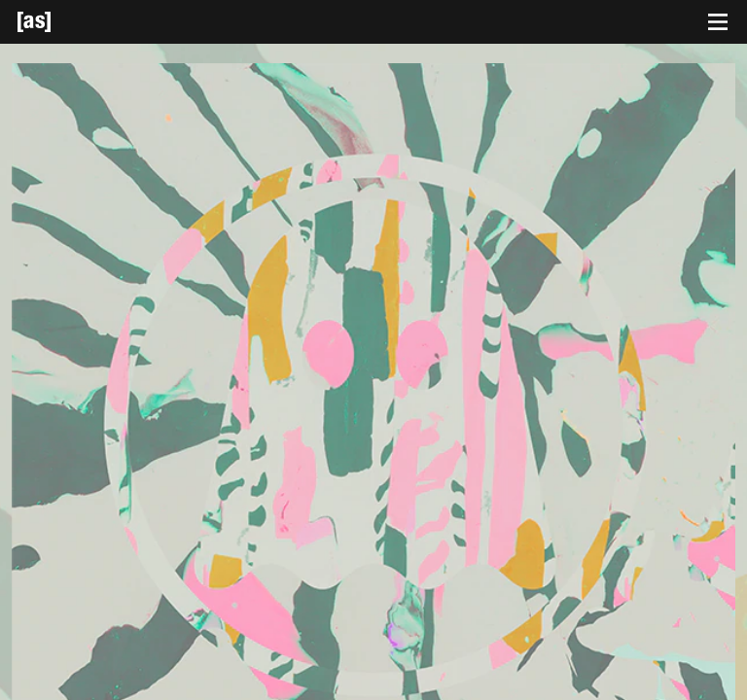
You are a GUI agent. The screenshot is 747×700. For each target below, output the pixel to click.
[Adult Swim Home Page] (58, 22)
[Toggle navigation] (718, 22)
